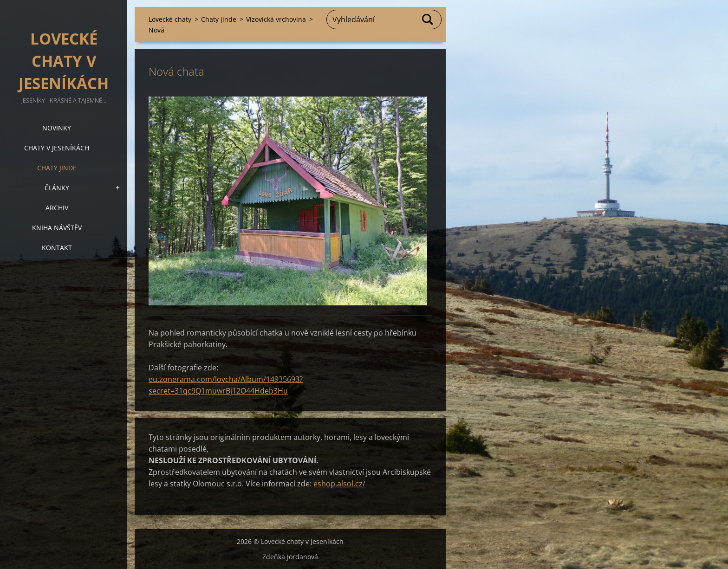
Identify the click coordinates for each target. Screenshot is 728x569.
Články (57, 188)
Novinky (57, 128)
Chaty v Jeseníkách (57, 148)
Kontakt (57, 248)
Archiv (57, 208)
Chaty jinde (57, 168)
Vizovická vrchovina (276, 19)
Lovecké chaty (170, 19)
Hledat (428, 19)
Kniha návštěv (57, 228)
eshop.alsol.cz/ (339, 484)
